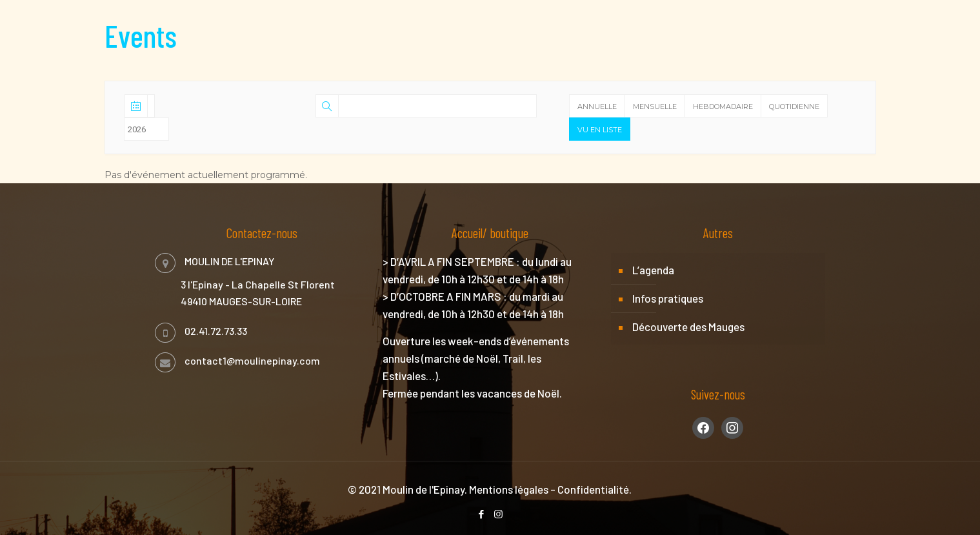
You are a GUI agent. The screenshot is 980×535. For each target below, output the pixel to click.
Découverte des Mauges (688, 327)
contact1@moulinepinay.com (252, 360)
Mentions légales (509, 489)
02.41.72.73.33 (216, 331)
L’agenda (653, 270)
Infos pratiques (668, 298)
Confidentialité (593, 489)
